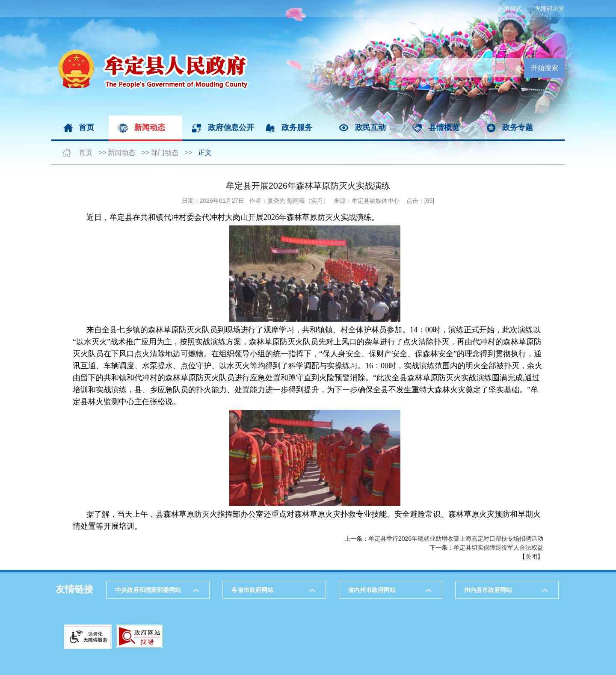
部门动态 (165, 152)
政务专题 (518, 127)
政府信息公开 (231, 127)
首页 (86, 127)
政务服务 (297, 127)
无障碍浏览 (550, 9)
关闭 (531, 557)
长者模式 (510, 9)
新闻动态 (150, 127)
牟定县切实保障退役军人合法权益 (498, 548)
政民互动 (370, 127)
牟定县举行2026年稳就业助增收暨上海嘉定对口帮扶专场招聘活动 (456, 539)
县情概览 (444, 127)
